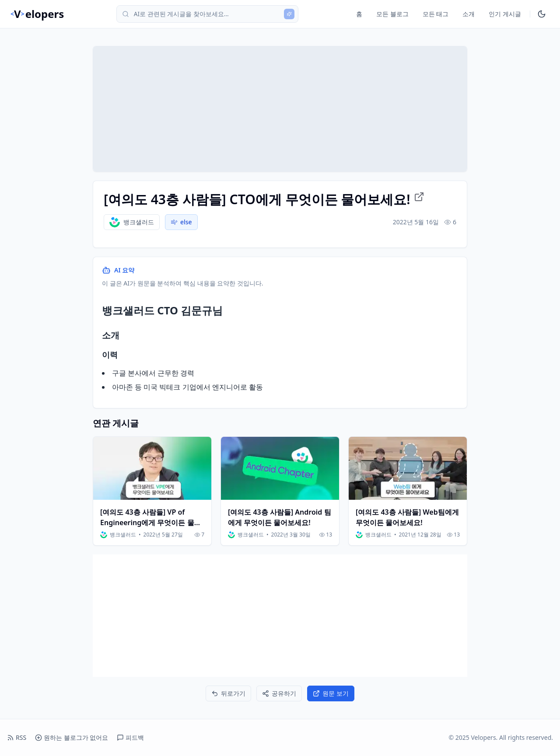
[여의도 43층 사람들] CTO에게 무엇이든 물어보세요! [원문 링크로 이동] (264, 199)
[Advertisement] (280, 616)
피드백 (130, 737)
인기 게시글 (505, 14)
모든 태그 (436, 14)
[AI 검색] (289, 14)
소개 (469, 14)
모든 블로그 (392, 14)
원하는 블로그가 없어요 (72, 737)
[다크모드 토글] (542, 14)
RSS (17, 737)
